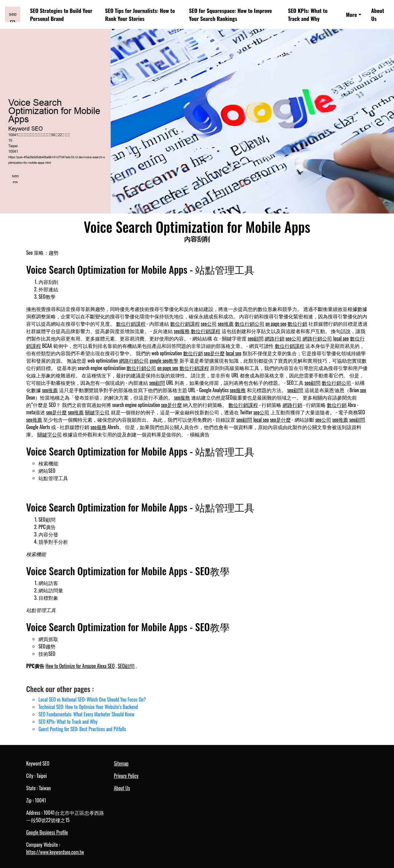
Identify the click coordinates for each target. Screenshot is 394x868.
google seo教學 (164, 360)
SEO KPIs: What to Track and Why (308, 14)
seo (363, 390)
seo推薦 (226, 324)
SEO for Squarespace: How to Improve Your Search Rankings (230, 14)
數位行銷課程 (131, 324)
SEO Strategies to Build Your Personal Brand (61, 14)
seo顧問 (256, 338)
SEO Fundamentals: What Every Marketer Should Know (86, 714)
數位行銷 (297, 324)
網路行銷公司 (317, 338)
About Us (378, 14)
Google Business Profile (47, 832)
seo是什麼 (214, 353)
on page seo (276, 324)
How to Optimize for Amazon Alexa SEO (80, 666)
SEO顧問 (126, 666)
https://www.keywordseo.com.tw (55, 852)
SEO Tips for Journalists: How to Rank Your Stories (140, 14)
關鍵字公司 (97, 412)
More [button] (352, 14)
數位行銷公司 (250, 324)
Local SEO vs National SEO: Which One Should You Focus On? (92, 699)
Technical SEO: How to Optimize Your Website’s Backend (88, 707)
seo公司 (209, 324)
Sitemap (121, 763)
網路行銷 (275, 338)
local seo (341, 338)
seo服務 (182, 331)
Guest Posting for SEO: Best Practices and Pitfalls (82, 729)
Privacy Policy (126, 776)
